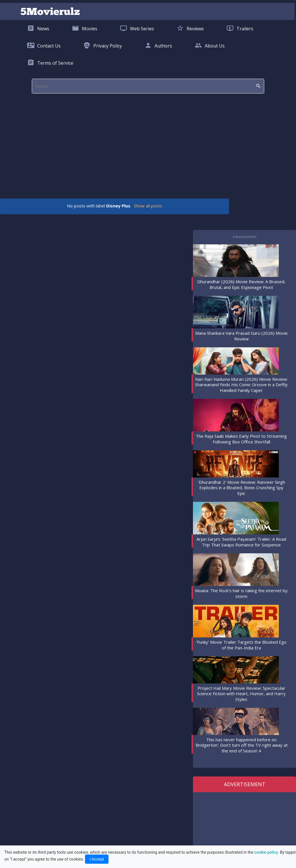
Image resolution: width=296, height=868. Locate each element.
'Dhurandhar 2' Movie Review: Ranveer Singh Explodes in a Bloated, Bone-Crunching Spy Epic (241, 488)
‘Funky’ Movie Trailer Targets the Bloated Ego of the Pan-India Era (241, 645)
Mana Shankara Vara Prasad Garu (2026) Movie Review (241, 336)
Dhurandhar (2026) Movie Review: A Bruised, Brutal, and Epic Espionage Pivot (241, 284)
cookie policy (266, 852)
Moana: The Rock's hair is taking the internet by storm (241, 593)
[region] (144, 143)
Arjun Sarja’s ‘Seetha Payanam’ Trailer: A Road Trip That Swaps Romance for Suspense (241, 542)
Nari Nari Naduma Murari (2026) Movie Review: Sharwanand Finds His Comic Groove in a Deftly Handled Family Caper (241, 385)
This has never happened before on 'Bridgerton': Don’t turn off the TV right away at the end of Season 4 (241, 745)
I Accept (97, 859)
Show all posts (148, 206)
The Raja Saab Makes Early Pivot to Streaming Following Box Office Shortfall (241, 439)
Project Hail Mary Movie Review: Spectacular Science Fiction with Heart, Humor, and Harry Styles (241, 694)
